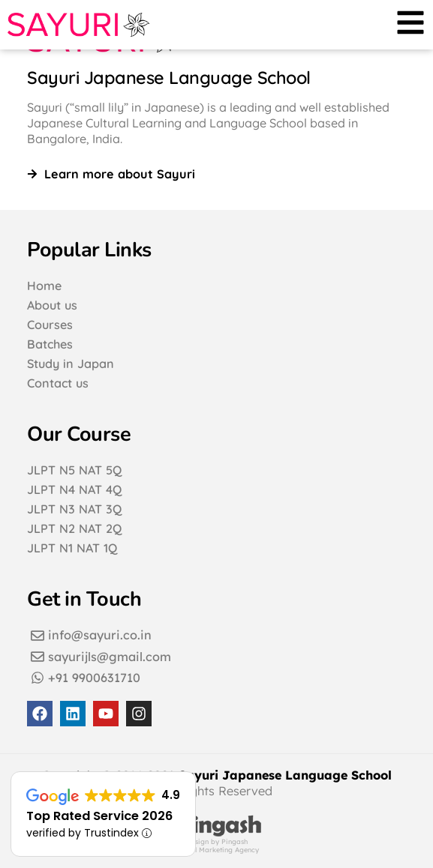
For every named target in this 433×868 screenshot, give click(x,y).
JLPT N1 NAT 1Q (72, 548)
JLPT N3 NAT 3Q (74, 509)
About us (52, 305)
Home (44, 286)
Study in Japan (71, 364)
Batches (50, 344)
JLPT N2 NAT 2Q (74, 528)
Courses (50, 325)
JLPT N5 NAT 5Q (74, 470)
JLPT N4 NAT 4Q (74, 489)
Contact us (58, 383)
